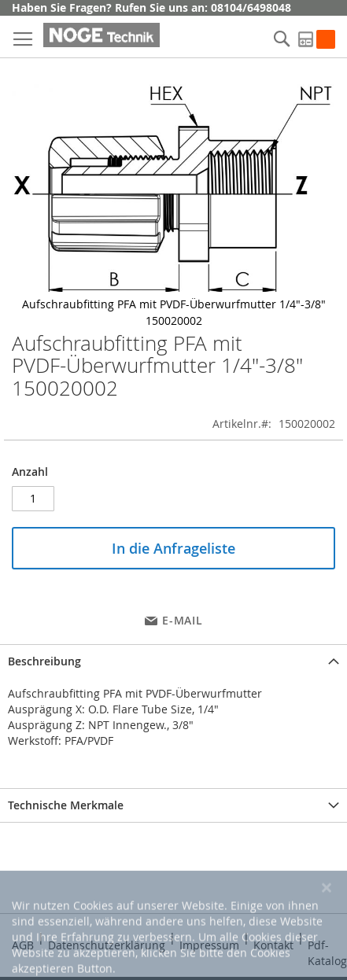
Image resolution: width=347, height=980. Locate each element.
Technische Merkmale (66, 805)
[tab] (173, 661)
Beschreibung (44, 661)
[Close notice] (327, 928)
